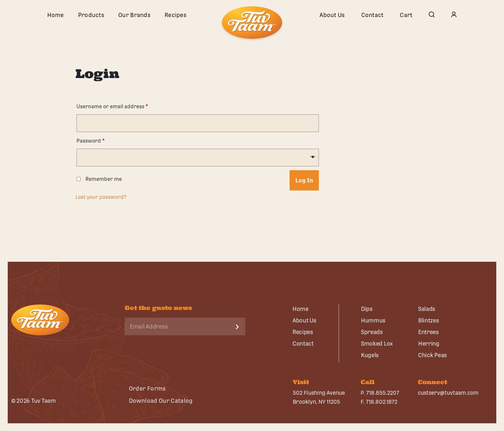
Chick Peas (432, 355)
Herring (429, 343)
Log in (304, 180)
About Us (332, 15)
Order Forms (147, 388)
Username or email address (112, 106)
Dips (367, 309)
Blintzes (429, 320)
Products (91, 15)
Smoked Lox (377, 343)
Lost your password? (101, 197)
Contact (373, 15)
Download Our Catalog (161, 401)
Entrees (428, 332)
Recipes (175, 15)
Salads (427, 309)
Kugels (370, 355)
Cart (406, 15)
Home (56, 15)
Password (91, 141)
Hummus (373, 320)
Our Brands (134, 15)
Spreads (372, 332)
